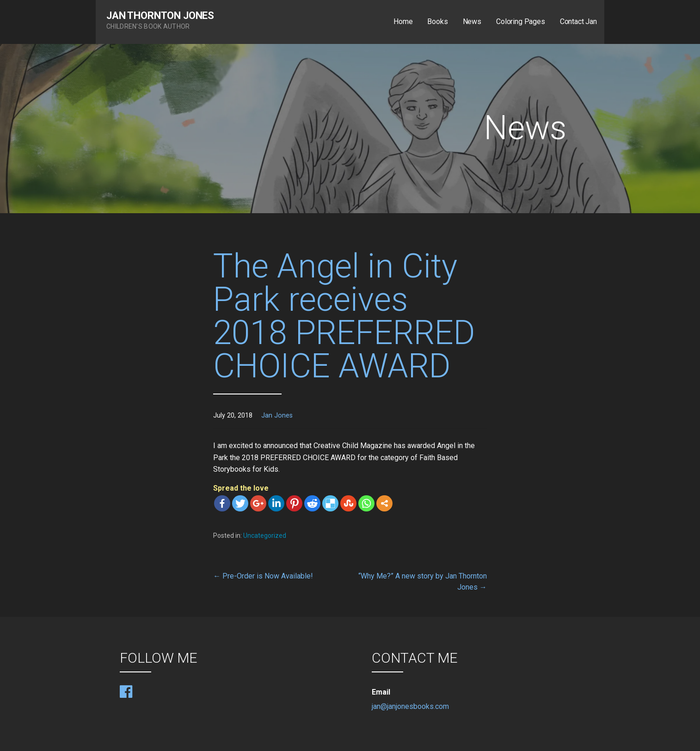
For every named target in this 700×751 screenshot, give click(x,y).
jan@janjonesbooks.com (410, 706)
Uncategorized (265, 536)
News (472, 22)
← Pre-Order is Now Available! (263, 576)
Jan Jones (277, 416)
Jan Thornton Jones (160, 15)
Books (437, 22)
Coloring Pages (521, 22)
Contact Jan (578, 22)
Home (403, 22)
